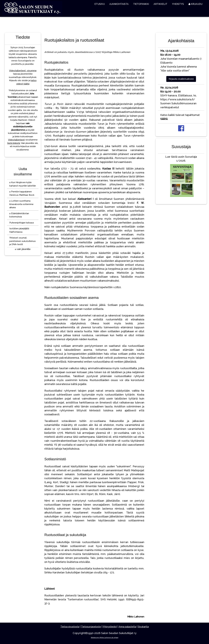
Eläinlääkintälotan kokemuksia (19, 215)
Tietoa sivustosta (70, 627)
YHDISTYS (178, 4)
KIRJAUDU (195, 4)
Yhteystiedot (110, 627)
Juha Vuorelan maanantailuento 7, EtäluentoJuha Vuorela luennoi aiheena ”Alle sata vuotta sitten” (181, 61)
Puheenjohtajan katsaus (22, 223)
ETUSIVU (100, 4)
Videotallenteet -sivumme (23, 71)
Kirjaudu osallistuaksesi (181, 79)
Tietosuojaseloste (91, 627)
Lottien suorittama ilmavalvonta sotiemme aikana (21, 204)
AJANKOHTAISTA (119, 4)
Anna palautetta (127, 627)
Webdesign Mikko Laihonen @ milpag (105, 637)
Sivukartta (143, 627)
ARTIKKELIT (160, 4)
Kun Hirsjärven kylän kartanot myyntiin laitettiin (23, 184)
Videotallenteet (16, 140)
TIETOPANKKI (141, 4)
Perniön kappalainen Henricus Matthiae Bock (22, 193)
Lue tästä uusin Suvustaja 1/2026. (181, 177)
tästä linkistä (14, 143)
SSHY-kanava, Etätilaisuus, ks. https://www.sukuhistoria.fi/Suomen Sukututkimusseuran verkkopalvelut (179, 97)
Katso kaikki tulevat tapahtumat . (180, 117)
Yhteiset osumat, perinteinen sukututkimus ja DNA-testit (23, 241)
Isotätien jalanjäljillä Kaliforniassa (19, 230)
